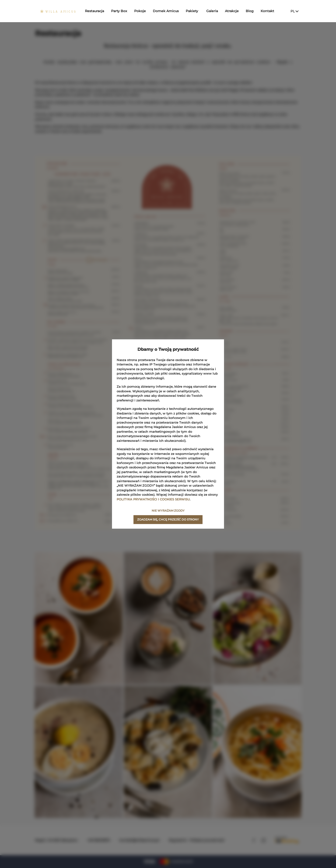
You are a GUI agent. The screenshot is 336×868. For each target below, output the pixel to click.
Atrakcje (234, 11)
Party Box (121, 11)
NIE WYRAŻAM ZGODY (168, 511)
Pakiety (194, 11)
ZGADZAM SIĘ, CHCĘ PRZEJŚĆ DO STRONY (168, 519)
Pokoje (142, 11)
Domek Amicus (168, 11)
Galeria (214, 11)
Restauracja (97, 11)
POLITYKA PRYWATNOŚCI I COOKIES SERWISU (153, 499)
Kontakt (270, 11)
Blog (252, 11)
